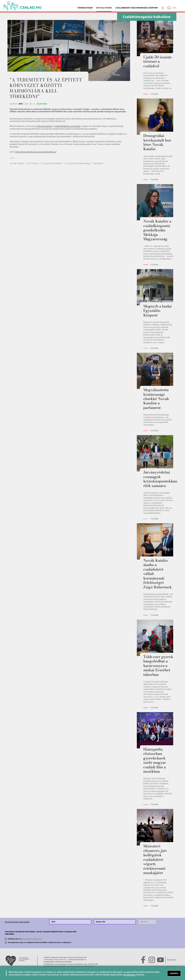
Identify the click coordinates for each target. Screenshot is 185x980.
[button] (163, 8)
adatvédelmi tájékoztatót (32, 939)
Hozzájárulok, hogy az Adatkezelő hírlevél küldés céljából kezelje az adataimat (40, 942)
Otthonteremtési (44, 126)
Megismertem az (25, 939)
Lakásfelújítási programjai (68, 126)
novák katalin (17, 163)
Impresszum (172, 960)
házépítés (98, 163)
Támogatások (85, 8)
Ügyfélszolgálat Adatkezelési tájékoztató (58, 962)
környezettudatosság (78, 163)
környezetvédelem (52, 163)
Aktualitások (104, 8)
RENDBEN (174, 973)
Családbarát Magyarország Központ (137, 8)
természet (33, 163)
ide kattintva (129, 975)
